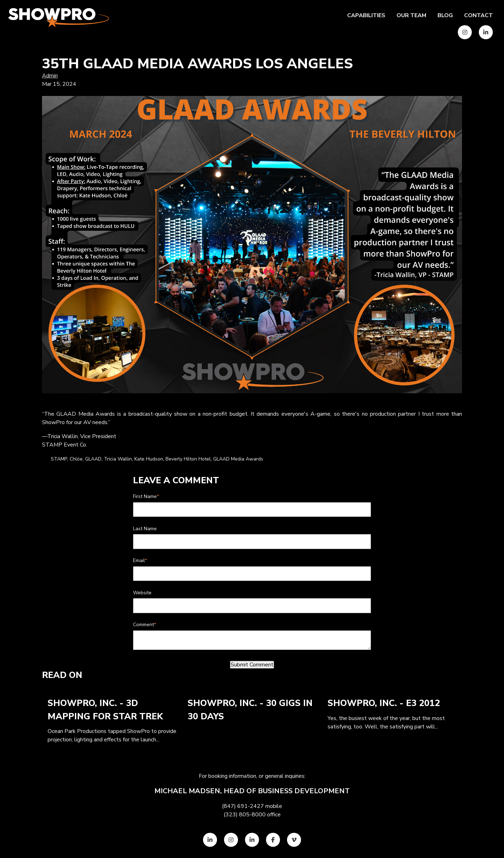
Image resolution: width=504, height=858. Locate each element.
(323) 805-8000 (245, 815)
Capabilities (366, 15)
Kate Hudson (149, 459)
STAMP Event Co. (65, 445)
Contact (478, 15)
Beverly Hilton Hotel (188, 459)
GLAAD (93, 459)
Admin (50, 76)
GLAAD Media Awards (238, 459)
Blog (445, 15)
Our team (411, 15)
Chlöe (76, 459)
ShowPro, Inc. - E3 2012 (384, 703)
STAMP (59, 459)
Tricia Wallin (118, 459)
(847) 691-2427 (243, 806)
